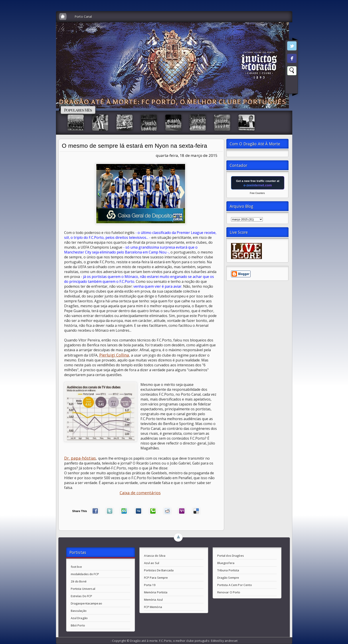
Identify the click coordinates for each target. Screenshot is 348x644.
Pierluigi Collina (114, 355)
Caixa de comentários (140, 493)
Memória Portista (156, 592)
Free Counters (257, 193)
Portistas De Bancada (159, 570)
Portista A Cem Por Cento (235, 585)
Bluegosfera (226, 563)
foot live (76, 567)
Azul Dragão (79, 618)
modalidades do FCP (85, 574)
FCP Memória (153, 607)
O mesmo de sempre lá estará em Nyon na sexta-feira (135, 146)
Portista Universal (83, 589)
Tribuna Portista (228, 570)
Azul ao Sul (152, 563)
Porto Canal (83, 17)
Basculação (79, 611)
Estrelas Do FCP (82, 596)
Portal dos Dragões (231, 556)
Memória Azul (153, 600)
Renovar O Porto (229, 592)
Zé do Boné (79, 581)
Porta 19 (150, 585)
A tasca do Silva (155, 556)
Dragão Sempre (228, 578)
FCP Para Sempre (156, 578)
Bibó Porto (78, 625)
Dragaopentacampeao (86, 603)
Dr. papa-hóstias (80, 458)
